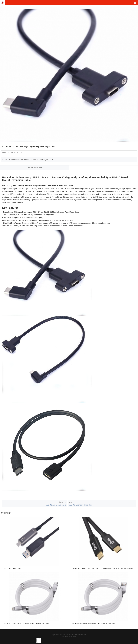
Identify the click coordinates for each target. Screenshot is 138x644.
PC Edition (65, 637)
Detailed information (34, 168)
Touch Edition (72, 637)
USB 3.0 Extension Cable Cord (80, 505)
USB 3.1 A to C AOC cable (56, 505)
